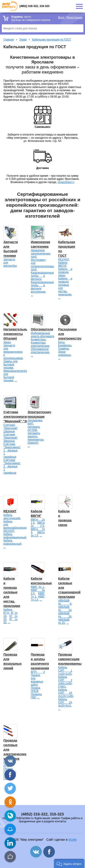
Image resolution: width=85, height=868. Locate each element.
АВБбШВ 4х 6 (65, 602)
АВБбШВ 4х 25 (64, 621)
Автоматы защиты (34, 435)
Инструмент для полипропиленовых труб (43, 265)
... (32, 295)
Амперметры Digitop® (36, 441)
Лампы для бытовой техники (10, 365)
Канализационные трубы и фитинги (42, 276)
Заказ (7, 342)
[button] (69, 863)
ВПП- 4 (38, 672)
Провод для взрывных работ (37, 680)
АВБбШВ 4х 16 (65, 615)
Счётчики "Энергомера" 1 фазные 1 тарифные (12, 450)
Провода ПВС (36, 696)
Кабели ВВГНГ (63, 264)
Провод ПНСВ (36, 689)
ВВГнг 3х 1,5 (38, 534)
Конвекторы (38, 340)
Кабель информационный (15, 536)
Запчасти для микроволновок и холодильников (13, 352)
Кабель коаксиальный (12, 542)
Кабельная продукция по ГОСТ (51, 40)
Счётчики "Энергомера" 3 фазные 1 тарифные (12, 466)
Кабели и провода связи (65, 272)
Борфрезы (65, 345)
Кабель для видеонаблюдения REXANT (15, 526)
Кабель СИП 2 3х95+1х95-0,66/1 (65, 682)
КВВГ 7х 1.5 (38, 598)
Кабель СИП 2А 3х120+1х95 (66, 693)
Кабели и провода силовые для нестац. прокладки (12, 592)
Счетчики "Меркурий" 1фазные (11, 428)
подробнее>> (66, 182)
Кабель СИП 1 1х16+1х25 (65, 671)
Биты (62, 342)
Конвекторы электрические (40, 344)
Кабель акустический (12, 517)
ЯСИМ (73, 840)
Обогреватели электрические (40, 351)
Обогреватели (42, 329)
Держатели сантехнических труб (41, 254)
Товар (23, 40)
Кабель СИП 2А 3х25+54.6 (65, 702)
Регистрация (75, 18)
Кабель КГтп (8, 611)
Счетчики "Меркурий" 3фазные (11, 438)
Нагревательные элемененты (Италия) (17, 334)
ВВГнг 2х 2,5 (38, 524)
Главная (9, 40)
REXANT (64, 259)
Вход (61, 18)
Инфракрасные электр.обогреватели (44, 335)
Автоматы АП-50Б (34, 428)
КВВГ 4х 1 (38, 587)
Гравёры (64, 349)
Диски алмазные (65, 353)
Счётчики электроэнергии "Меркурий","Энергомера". (24, 417)
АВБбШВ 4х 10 (65, 609)
